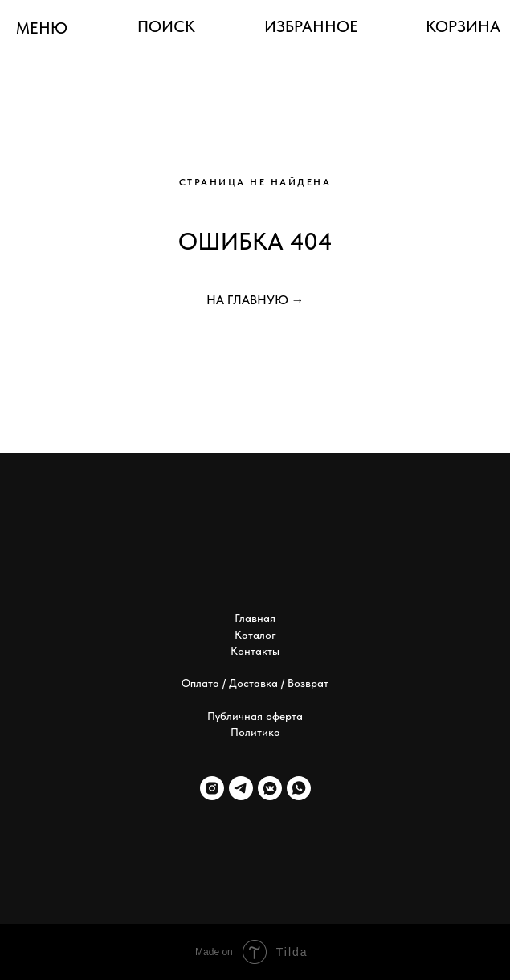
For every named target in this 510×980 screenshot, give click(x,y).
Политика (255, 732)
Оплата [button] (200, 683)
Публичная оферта (255, 716)
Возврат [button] (308, 683)
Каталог (255, 635)
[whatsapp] (299, 788)
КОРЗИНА (463, 26)
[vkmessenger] (270, 788)
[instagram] (212, 788)
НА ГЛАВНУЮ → (255, 300)
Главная (255, 618)
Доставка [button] (253, 683)
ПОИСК (166, 26)
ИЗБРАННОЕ (311, 26)
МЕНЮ (42, 28)
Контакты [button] (255, 651)
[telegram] (241, 788)
